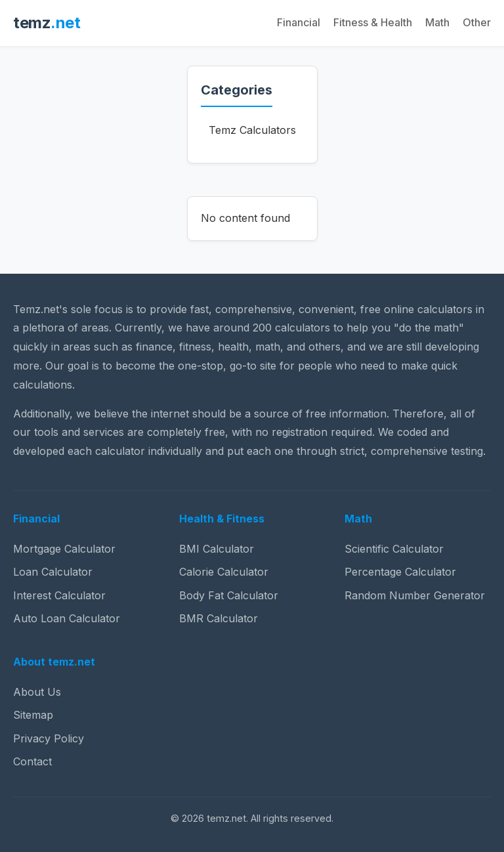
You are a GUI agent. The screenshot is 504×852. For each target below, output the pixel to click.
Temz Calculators (252, 130)
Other (477, 22)
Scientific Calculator (394, 549)
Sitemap (33, 715)
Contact (32, 761)
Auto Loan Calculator (67, 618)
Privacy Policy (49, 738)
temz (47, 23)
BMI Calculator (217, 549)
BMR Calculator (219, 618)
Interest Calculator (59, 595)
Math (437, 22)
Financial (299, 22)
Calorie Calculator (224, 572)
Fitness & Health (373, 22)
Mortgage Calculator (64, 549)
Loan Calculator (53, 572)
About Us (37, 692)
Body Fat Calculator (229, 595)
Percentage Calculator (400, 572)
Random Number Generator (415, 595)
